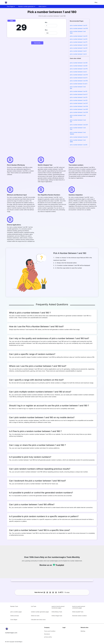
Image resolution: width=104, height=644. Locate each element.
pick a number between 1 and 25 (79, 36)
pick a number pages (16, 612)
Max (46, 30)
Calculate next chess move (38, 620)
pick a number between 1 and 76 (79, 97)
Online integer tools (57, 616)
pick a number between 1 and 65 (79, 145)
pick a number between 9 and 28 (79, 137)
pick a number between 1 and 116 (79, 81)
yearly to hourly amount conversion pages (58, 607)
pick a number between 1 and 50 (79, 39)
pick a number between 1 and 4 (78, 54)
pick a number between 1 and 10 (78, 25)
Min (46, 22)
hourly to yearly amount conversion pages (79, 607)
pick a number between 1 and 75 (79, 42)
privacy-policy (48, 637)
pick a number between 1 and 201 (79, 125)
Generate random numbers (79, 616)
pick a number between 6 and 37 (79, 94)
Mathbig (83, 631)
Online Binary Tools (57, 612)
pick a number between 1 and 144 (79, 106)
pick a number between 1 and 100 (79, 28)
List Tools (34, 606)
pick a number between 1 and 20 (79, 45)
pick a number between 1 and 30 (79, 48)
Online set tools (15, 616)
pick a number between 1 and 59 (79, 66)
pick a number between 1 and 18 (78, 91)
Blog (96, 2)
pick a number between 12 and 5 (79, 84)
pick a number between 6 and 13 (79, 78)
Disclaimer (47, 634)
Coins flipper (14, 620)
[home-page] (6, 2)
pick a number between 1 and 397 (79, 109)
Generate (37, 43)
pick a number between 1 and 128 (79, 112)
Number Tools (14, 606)
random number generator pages (40, 612)
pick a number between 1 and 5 (78, 51)
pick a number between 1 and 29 (79, 100)
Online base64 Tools (78, 612)
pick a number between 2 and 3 (78, 72)
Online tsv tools (35, 616)
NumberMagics (19, 642)
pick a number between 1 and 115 (79, 69)
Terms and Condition (50, 631)
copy (12, 21)
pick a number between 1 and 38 (79, 63)
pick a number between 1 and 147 (79, 103)
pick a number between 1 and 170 (79, 75)
